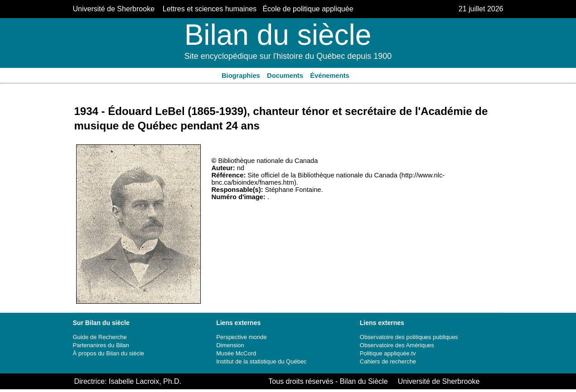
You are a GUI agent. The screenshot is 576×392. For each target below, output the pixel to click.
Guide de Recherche (100, 337)
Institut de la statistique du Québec (261, 361)
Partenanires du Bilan (101, 345)
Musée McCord (236, 353)
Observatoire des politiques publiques (409, 337)
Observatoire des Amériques (397, 345)
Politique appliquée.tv (388, 353)
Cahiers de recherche (388, 361)
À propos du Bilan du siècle (109, 353)
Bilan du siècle (278, 35)
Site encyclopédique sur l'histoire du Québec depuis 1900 (288, 56)
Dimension (230, 345)
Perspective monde (241, 337)
